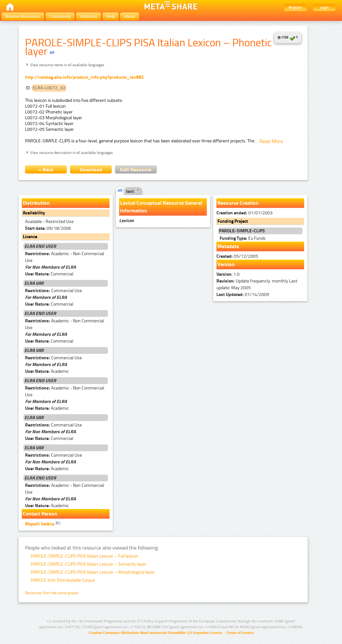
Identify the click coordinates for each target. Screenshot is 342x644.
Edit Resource (136, 170)
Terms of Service (240, 633)
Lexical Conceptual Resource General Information (161, 207)
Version (226, 264)
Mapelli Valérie (43, 523)
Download (91, 170)
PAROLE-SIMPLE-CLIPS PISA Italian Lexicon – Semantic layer (89, 564)
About (130, 16)
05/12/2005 (237, 256)
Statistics (88, 16)
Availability (34, 213)
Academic (47, 371)
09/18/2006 (48, 228)
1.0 (228, 274)
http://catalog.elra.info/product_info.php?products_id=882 (84, 77)
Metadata (228, 246)
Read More (271, 141)
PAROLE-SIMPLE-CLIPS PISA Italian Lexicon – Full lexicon (85, 556)
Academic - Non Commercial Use (65, 257)
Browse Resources (23, 16)
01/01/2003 (245, 213)
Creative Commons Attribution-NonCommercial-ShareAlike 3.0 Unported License (155, 633)
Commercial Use (53, 291)
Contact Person (40, 514)
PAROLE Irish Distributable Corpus (63, 580)
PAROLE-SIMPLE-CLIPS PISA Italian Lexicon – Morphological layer (93, 572)
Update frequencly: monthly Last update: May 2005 (257, 284)
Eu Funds (243, 238)
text (133, 191)
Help (110, 16)
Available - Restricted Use (49, 222)
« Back (46, 170)
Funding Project (233, 221)
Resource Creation (238, 203)
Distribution (36, 203)
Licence (30, 237)
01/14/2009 (243, 295)
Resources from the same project (52, 593)
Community (60, 16)
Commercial (49, 274)
